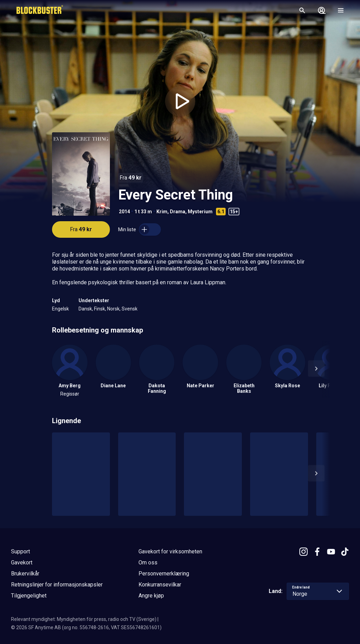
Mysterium (200, 212)
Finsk (100, 309)
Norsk (113, 309)
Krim (162, 212)
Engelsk (60, 309)
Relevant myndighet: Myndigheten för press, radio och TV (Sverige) (84, 619)
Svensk (130, 309)
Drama (178, 212)
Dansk (85, 309)
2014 (124, 212)
